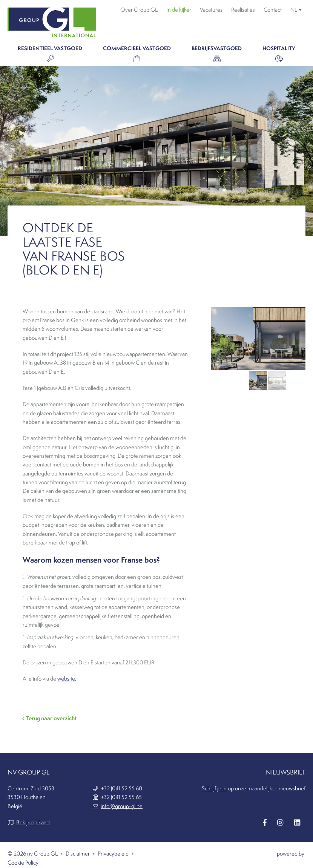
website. (67, 679)
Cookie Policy (23, 863)
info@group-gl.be (122, 806)
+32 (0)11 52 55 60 (121, 788)
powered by (291, 854)
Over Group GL (139, 10)
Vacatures (211, 10)
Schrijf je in (214, 788)
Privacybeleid (113, 854)
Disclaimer (78, 854)
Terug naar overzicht (50, 718)
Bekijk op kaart (33, 822)
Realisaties (243, 10)
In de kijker (179, 10)
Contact (273, 10)
